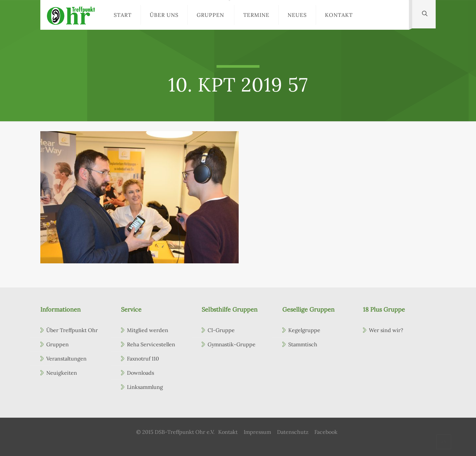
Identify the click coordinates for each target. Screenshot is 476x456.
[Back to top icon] (444, 442)
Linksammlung (145, 387)
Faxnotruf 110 (143, 359)
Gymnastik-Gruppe (232, 344)
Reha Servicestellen (151, 344)
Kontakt (228, 432)
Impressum (257, 432)
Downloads (140, 373)
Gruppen (58, 344)
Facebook (326, 432)
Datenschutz (293, 432)
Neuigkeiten (62, 373)
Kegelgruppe (304, 330)
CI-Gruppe (221, 330)
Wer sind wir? (386, 330)
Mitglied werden (148, 330)
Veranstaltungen (66, 359)
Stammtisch (303, 344)
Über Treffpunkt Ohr (72, 330)
